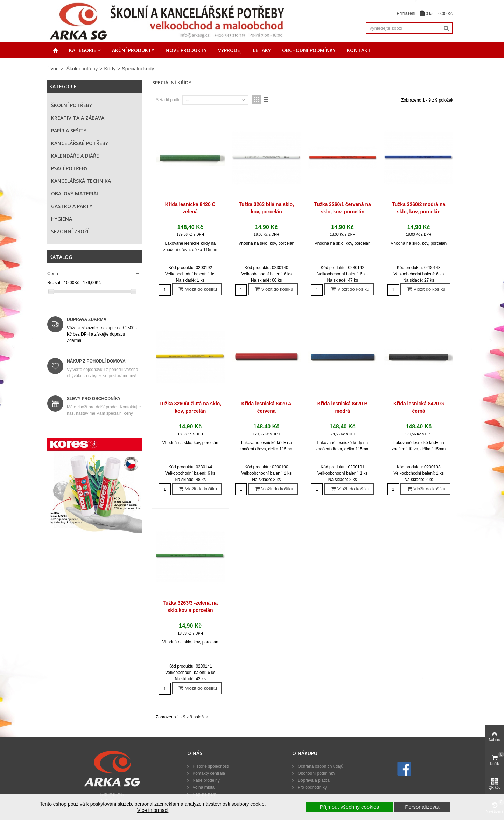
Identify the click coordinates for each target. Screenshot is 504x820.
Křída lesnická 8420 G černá (419, 407)
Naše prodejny (206, 780)
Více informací (153, 810)
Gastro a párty (72, 206)
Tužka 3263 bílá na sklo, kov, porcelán (266, 208)
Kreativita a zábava (78, 118)
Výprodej (230, 50)
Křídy (110, 69)
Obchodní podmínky (309, 50)
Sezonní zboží (70, 231)
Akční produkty (133, 50)
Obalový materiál (75, 194)
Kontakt (359, 50)
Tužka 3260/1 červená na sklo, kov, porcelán (343, 208)
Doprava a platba (313, 780)
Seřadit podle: (169, 100)
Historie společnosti (210, 766)
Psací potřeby (69, 168)
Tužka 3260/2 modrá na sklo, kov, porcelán (419, 208)
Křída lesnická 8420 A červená (267, 407)
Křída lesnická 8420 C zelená (190, 208)
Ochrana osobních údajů (320, 766)
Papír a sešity (69, 130)
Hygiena (62, 219)
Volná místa (203, 787)
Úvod (53, 69)
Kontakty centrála (208, 773)
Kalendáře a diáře (75, 156)
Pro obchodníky (312, 787)
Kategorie (83, 50)
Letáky (262, 50)
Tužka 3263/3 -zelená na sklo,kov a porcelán (190, 607)
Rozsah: (55, 283)
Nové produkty (186, 50)
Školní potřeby (82, 69)
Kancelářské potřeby (80, 143)
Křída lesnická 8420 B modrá (343, 407)
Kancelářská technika (81, 181)
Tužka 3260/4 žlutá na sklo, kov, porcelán (190, 407)
